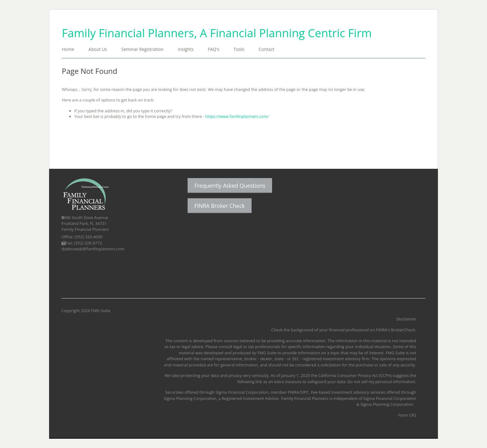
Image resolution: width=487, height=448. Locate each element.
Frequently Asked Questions (230, 186)
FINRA (293, 392)
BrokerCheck (403, 330)
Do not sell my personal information (381, 382)
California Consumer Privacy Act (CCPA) (355, 375)
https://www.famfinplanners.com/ (237, 116)
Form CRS (407, 415)
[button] (98, 50)
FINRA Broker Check (220, 206)
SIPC (305, 392)
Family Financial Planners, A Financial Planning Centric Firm (217, 33)
